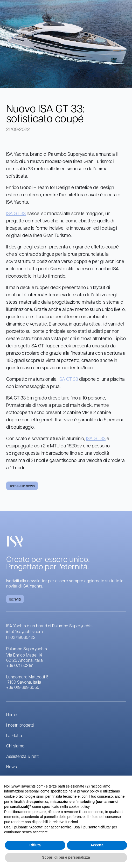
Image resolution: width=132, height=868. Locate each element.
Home (12, 714)
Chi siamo (15, 746)
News (12, 767)
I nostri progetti (20, 725)
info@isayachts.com (25, 631)
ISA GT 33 (16, 213)
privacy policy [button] (88, 791)
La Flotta (14, 735)
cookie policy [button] (79, 807)
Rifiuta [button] (35, 845)
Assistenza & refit (22, 756)
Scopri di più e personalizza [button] (66, 857)
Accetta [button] (97, 845)
